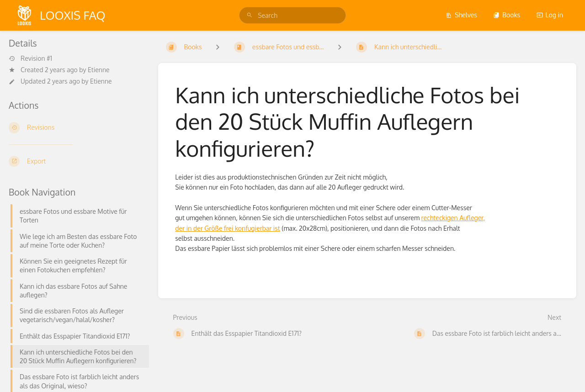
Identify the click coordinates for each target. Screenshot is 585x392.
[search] (292, 15)
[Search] (250, 15)
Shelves (461, 15)
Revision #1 (30, 58)
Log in (550, 15)
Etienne (99, 70)
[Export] (76, 161)
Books (507, 15)
